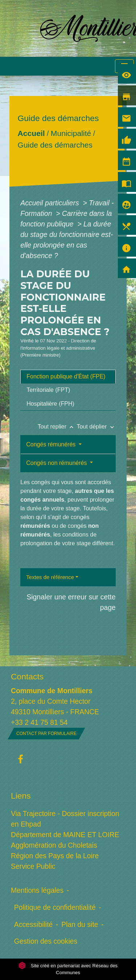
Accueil (31, 133)
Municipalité (71, 133)
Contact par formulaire (46, 734)
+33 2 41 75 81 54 (39, 722)
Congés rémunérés (52, 444)
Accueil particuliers (51, 203)
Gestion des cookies (46, 941)
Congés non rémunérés (57, 463)
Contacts (27, 676)
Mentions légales (37, 890)
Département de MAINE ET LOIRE (65, 835)
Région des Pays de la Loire (55, 856)
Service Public (33, 866)
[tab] (68, 377)
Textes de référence (50, 577)
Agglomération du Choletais (54, 845)
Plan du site (80, 924)
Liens (21, 796)
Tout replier (57, 427)
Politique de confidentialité (55, 907)
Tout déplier (96, 427)
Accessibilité (34, 924)
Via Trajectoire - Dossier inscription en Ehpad (65, 819)
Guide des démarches (55, 145)
